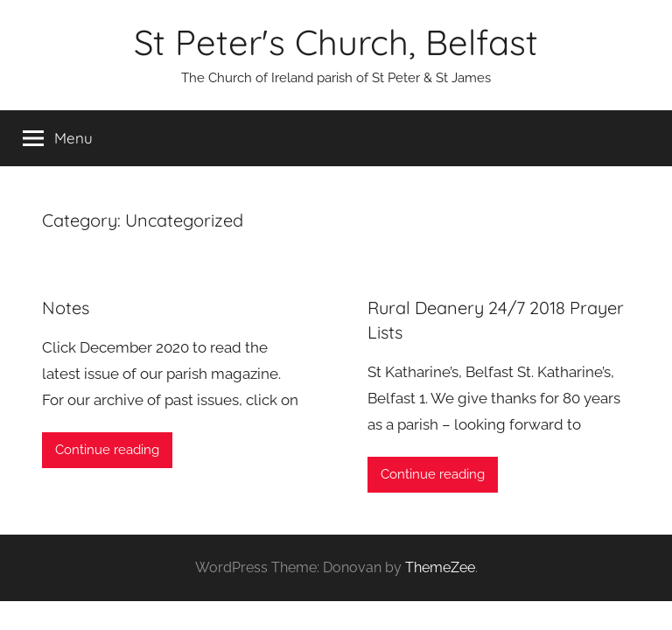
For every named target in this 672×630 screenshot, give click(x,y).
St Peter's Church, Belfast (336, 42)
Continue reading (107, 450)
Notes (66, 308)
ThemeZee (440, 567)
